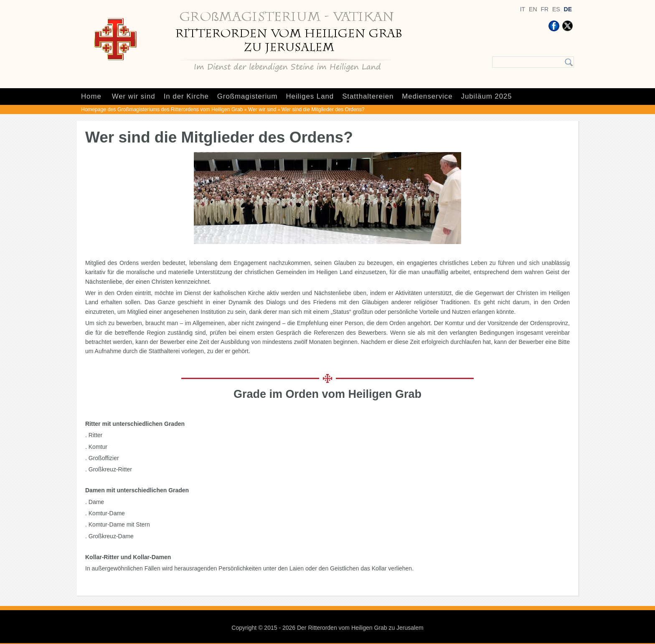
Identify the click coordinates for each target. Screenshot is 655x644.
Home (91, 96)
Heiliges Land (310, 96)
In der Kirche (186, 96)
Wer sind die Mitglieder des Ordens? (323, 109)
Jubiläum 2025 (487, 96)
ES (556, 9)
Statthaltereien (368, 96)
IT (523, 9)
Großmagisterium (248, 96)
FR (545, 9)
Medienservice (427, 96)
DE (568, 9)
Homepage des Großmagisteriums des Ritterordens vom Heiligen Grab (162, 109)
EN (533, 9)
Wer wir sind (134, 96)
